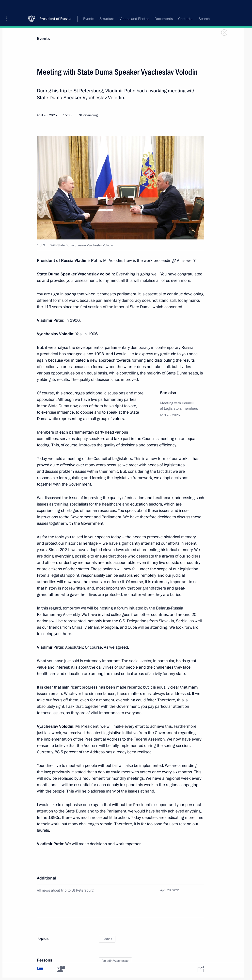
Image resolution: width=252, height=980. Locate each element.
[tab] (40, 970)
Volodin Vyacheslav (115, 961)
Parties (107, 939)
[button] (8, 7)
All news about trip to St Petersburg (65, 890)
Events (43, 39)
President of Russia (55, 7)
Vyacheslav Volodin (96, 274)
